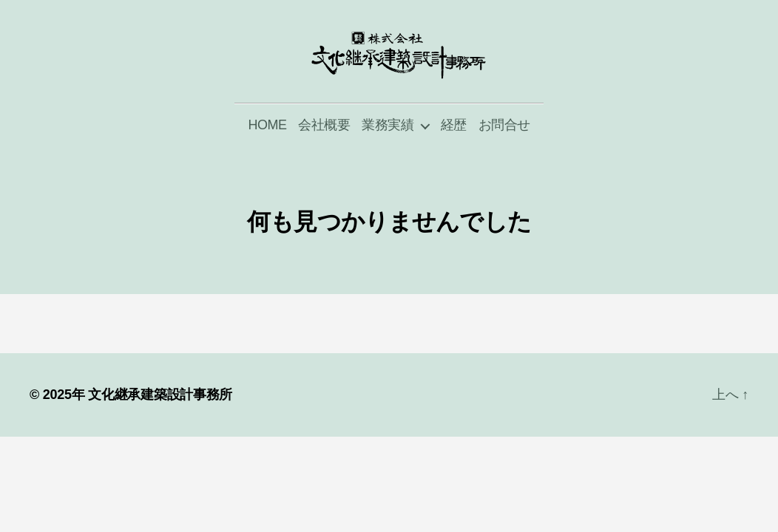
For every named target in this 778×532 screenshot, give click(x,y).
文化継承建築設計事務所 (160, 423)
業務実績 (388, 154)
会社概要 (324, 154)
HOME (267, 154)
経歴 (454, 154)
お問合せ (504, 154)
